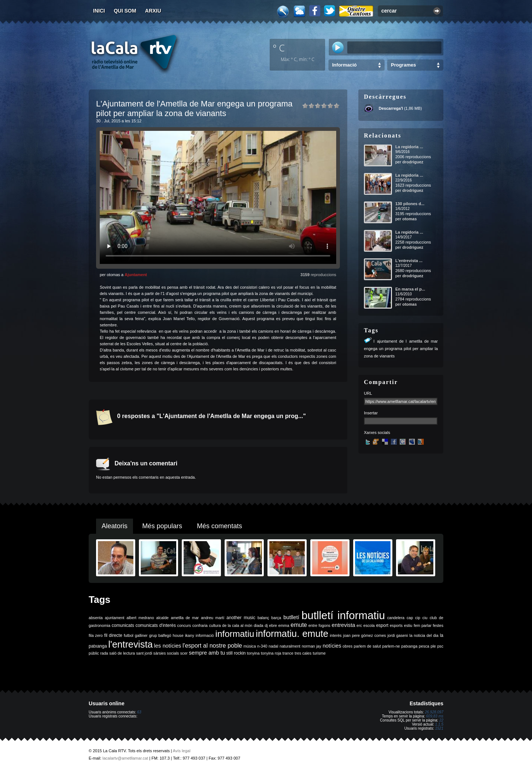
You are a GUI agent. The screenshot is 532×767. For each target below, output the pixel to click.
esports (396, 625)
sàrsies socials (166, 653)
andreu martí (213, 618)
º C (279, 48)
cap (410, 618)
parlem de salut (367, 646)
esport (382, 625)
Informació (344, 65)
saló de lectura (122, 653)
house (178, 635)
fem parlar (423, 625)
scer (184, 653)
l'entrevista (130, 644)
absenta (96, 618)
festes (438, 625)
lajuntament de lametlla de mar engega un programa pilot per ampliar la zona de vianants (401, 349)
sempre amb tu (207, 653)
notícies (332, 646)
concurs (184, 625)
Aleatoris (115, 526)
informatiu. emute (292, 634)
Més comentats (219, 526)
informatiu (235, 634)
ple (433, 646)
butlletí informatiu (343, 615)
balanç (263, 618)
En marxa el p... (410, 289)
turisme (319, 653)
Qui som (125, 11)
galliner (141, 635)
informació (205, 635)
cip (418, 618)
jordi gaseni (398, 635)
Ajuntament (136, 275)
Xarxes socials (377, 432)
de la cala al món (237, 625)
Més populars (162, 526)
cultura (215, 625)
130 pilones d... (410, 204)
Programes (403, 65)
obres (347, 646)
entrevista (344, 625)
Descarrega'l (391, 108)
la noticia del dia (424, 635)
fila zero (96, 635)
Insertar (371, 413)
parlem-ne (391, 646)
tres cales (303, 653)
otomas (410, 219)
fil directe (113, 635)
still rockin (236, 653)
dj (266, 625)
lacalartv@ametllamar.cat (125, 758)
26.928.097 (434, 712)
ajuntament (115, 618)
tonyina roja (271, 653)
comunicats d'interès (156, 625)
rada (104, 653)
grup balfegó (160, 635)
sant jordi (144, 653)
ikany (190, 635)
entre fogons (320, 625)
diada (259, 625)
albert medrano (140, 618)
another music (241, 618)
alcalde (163, 618)
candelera (396, 618)
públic (94, 653)
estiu (408, 625)
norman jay (312, 646)
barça (276, 618)
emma (284, 625)
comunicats (123, 625)
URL (368, 393)
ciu (425, 618)
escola (369, 625)
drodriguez (413, 162)
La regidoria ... (409, 147)
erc (359, 625)
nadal (273, 646)
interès (336, 635)
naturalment (290, 646)
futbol (129, 635)
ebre (273, 625)
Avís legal (182, 751)
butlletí (291, 617)
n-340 (262, 646)
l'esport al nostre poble (212, 646)
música (250, 646)
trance (288, 653)
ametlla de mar (185, 618)
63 (139, 712)
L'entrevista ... (409, 261)
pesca (424, 646)
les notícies (168, 646)
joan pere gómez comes (365, 635)
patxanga (409, 646)
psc (440, 646)
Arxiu (153, 11)
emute (299, 625)
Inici (99, 11)
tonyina (253, 653)
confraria (200, 625)
